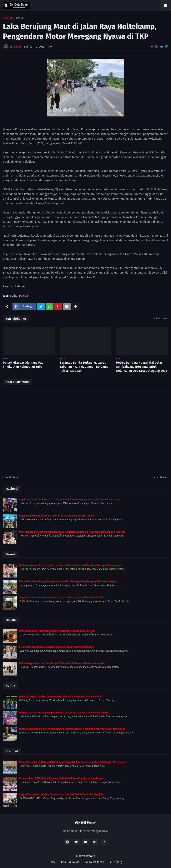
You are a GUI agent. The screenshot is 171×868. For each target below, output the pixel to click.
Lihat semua (161, 318)
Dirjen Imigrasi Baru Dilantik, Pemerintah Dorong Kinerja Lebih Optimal (57, 516)
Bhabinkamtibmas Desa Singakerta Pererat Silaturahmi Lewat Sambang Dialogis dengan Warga (71, 565)
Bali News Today (94, 862)
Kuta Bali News (70, 862)
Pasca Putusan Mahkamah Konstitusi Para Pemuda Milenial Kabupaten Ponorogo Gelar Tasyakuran (72, 729)
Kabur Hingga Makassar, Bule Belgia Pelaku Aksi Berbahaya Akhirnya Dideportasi (63, 663)
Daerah (23, 296)
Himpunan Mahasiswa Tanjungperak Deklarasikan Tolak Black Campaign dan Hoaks (64, 713)
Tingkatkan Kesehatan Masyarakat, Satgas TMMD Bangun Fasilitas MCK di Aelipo (62, 598)
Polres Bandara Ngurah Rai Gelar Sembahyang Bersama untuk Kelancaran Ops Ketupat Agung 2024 (142, 367)
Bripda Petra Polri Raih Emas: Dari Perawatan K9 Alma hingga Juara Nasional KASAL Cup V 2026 (70, 500)
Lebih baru (11, 478)
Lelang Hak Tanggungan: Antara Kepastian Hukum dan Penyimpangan (57, 647)
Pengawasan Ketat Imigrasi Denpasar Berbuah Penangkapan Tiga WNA (57, 631)
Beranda (8, 18)
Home (52, 862)
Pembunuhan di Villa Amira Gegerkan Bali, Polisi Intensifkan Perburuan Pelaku (61, 778)
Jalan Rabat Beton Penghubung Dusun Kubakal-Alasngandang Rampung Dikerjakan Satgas (68, 581)
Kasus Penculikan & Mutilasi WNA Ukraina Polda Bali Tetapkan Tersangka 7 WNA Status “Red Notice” (73, 762)
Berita (19, 18)
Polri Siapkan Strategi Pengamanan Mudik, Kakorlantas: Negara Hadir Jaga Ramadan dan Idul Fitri (72, 532)
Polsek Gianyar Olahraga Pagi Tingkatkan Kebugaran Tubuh (24, 365)
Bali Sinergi (116, 862)
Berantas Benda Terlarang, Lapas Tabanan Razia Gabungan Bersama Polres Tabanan (84, 367)
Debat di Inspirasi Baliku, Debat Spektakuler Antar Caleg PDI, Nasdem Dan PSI (61, 696)
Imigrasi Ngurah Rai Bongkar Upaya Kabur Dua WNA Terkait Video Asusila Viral (61, 794)
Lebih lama (159, 478)
